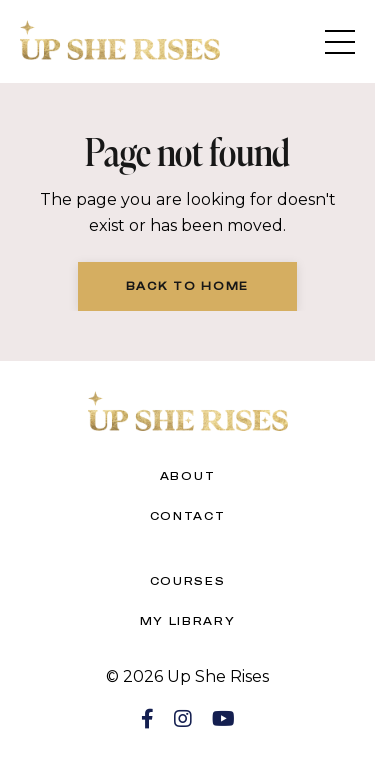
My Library (188, 621)
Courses (188, 581)
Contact (188, 516)
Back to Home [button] (187, 286)
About (188, 476)
